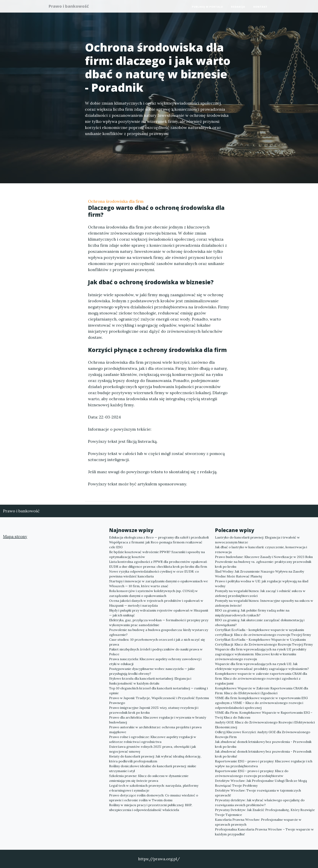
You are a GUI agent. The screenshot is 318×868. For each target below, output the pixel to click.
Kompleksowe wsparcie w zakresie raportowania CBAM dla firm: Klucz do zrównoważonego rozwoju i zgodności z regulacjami (261, 678)
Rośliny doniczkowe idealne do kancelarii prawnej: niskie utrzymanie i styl (153, 768)
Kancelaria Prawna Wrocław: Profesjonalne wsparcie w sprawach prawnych (258, 822)
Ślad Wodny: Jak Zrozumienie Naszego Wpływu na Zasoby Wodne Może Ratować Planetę (259, 574)
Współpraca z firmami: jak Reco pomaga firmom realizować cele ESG (156, 545)
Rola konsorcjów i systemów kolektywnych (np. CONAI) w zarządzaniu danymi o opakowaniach (153, 593)
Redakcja (238, 7)
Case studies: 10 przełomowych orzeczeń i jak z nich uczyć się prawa (157, 642)
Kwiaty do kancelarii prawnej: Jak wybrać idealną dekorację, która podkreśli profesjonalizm (155, 759)
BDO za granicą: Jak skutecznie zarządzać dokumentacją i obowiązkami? (260, 622)
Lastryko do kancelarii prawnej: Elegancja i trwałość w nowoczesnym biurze (257, 540)
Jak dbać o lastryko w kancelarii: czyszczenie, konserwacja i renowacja (261, 549)
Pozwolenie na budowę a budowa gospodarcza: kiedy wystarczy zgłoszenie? (159, 632)
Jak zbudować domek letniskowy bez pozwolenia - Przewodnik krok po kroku (263, 744)
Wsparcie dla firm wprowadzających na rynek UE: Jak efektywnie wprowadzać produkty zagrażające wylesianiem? (262, 666)
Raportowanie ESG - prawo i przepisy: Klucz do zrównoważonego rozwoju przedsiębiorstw (252, 773)
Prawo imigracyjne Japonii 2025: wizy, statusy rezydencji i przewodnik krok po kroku (154, 710)
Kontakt (260, 7)
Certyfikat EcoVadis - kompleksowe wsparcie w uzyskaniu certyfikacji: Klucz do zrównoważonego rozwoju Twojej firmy (263, 632)
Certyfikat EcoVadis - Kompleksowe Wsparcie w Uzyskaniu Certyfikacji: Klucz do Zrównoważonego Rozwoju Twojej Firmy (264, 642)
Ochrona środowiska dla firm (116, 201)
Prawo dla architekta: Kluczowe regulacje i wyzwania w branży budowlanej (158, 720)
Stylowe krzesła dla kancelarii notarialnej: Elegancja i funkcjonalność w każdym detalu (150, 681)
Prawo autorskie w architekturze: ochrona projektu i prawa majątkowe (155, 730)
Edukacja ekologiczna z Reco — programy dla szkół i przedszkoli (159, 537)
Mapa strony (15, 536)
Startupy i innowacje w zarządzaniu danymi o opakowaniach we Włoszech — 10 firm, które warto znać (158, 584)
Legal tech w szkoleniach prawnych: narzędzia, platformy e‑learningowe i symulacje (154, 788)
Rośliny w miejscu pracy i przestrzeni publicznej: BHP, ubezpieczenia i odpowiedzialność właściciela (151, 807)
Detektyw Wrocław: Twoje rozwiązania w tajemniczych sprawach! (258, 793)
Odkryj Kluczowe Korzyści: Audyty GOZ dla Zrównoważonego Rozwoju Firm (263, 734)
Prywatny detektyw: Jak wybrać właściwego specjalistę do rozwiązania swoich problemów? (260, 803)
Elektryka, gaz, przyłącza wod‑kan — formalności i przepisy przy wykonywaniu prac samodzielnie (159, 622)
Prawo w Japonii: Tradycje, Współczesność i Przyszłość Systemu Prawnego (159, 700)
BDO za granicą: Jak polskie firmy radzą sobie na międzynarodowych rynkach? (252, 613)
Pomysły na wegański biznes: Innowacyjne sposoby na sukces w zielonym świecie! (264, 603)
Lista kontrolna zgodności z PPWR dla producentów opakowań (158, 562)
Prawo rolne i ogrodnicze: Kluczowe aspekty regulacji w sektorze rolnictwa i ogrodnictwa (153, 739)
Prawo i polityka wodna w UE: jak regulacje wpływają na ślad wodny (262, 584)
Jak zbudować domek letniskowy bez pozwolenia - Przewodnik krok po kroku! (263, 754)
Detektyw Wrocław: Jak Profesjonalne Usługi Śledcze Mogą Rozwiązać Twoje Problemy (261, 783)
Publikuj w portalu (207, 7)
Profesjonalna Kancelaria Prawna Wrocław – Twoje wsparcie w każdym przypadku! (264, 832)
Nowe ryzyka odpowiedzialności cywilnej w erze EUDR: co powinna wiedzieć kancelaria (154, 574)
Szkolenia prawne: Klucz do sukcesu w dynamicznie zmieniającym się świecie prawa (149, 778)
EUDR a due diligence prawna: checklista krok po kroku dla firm (158, 567)
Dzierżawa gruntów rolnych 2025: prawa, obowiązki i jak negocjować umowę (153, 749)
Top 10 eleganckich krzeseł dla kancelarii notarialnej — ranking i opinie (158, 691)
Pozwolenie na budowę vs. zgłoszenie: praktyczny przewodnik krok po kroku (263, 564)
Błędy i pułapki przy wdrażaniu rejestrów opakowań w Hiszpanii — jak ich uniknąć (159, 613)
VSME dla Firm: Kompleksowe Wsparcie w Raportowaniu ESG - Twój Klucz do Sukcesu (264, 715)
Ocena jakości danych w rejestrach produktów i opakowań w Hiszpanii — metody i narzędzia (156, 603)
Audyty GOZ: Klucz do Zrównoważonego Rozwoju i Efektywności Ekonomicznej (265, 725)
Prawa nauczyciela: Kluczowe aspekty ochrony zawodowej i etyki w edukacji (155, 661)
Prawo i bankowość (71, 7)
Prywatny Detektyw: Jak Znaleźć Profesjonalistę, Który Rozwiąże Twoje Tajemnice (265, 812)
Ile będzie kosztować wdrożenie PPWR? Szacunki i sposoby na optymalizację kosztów (157, 554)
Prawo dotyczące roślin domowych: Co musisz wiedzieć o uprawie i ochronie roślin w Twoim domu (154, 798)
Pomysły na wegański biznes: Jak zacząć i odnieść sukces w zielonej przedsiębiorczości (260, 593)
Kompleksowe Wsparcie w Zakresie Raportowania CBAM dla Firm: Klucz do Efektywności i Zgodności (262, 691)
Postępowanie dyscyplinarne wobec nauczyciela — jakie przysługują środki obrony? (152, 671)
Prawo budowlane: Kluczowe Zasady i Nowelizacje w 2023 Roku (264, 557)
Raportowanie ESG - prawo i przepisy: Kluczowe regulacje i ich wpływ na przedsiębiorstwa (264, 764)
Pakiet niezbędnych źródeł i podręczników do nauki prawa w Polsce (156, 652)
